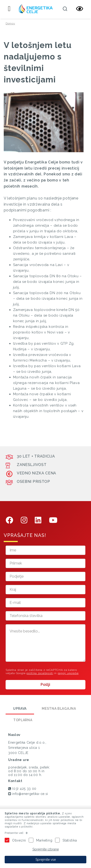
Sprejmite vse (46, 860)
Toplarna (23, 720)
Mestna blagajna (59, 709)
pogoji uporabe (68, 673)
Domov (10, 23)
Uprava (20, 709)
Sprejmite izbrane (46, 849)
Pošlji (45, 685)
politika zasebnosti (40, 673)
